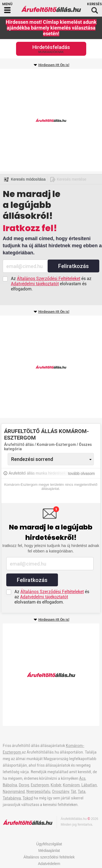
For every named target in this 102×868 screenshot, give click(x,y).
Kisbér (56, 785)
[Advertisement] (51, 120)
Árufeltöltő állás (19, 445)
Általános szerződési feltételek (49, 857)
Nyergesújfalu (38, 792)
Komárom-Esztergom (57, 445)
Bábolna (10, 785)
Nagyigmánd (14, 792)
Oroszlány (61, 792)
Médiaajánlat (49, 851)
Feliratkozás (73, 266)
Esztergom (40, 785)
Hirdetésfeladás (51, 49)
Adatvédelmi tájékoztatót (35, 284)
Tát (73, 792)
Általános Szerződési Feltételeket (49, 279)
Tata (82, 792)
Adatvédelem (49, 864)
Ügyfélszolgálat (49, 844)
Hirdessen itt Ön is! (54, 65)
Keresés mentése (72, 179)
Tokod (28, 798)
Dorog (24, 785)
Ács (82, 778)
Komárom (71, 785)
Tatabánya (12, 798)
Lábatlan (89, 785)
